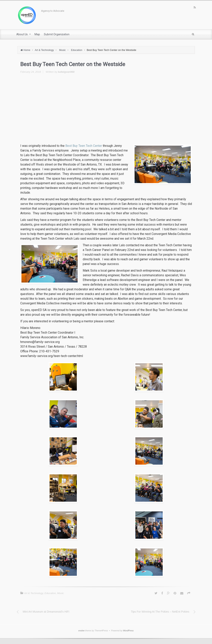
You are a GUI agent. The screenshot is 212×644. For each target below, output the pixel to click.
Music (62, 50)
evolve (82, 631)
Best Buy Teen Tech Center (84, 146)
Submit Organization (57, 34)
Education (77, 50)
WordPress (128, 631)
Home (27, 50)
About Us (22, 34)
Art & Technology (44, 50)
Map (37, 34)
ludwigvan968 (66, 72)
